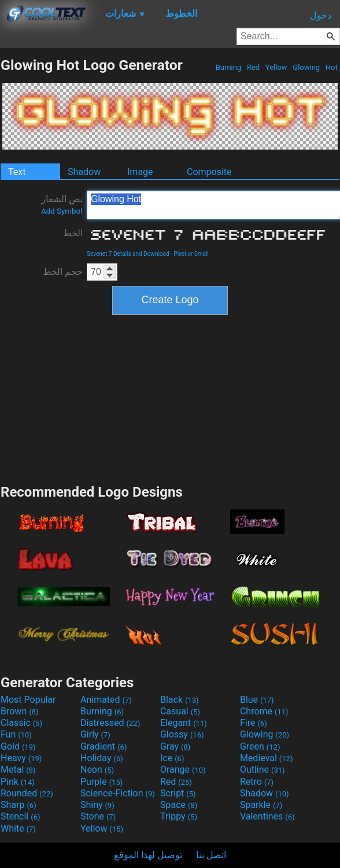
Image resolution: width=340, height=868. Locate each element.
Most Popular (28, 700)
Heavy (21, 758)
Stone (98, 816)
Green (260, 746)
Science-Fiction (118, 793)
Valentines (267, 816)
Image (140, 172)
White (18, 828)
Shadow (84, 172)
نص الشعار (62, 204)
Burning (228, 67)
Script (178, 793)
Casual (180, 711)
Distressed (110, 723)
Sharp (19, 805)
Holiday (102, 758)
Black (180, 700)
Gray (175, 746)
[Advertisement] (170, 398)
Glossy (182, 734)
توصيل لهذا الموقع (148, 855)
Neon (97, 770)
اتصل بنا (211, 855)
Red (254, 67)
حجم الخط (63, 272)
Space (179, 805)
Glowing (306, 67)
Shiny (97, 805)
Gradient (104, 746)
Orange (183, 770)
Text (17, 172)
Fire (254, 723)
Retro (257, 782)
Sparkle (261, 805)
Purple (101, 782)
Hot (332, 67)
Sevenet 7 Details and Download (128, 254)
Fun (16, 734)
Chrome (264, 711)
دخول (321, 15)
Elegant (184, 723)
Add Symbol (62, 211)
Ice (172, 758)
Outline (263, 770)
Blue (257, 700)
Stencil (20, 816)
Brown (19, 711)
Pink (18, 782)
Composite (209, 172)
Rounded (27, 793)
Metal (18, 770)
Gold (18, 746)
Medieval (267, 758)
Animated (106, 700)
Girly (95, 734)
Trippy (179, 816)
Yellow (276, 67)
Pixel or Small (191, 254)
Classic (21, 723)
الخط (73, 233)
